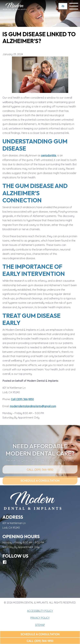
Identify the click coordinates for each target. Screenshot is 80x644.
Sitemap (40, 625)
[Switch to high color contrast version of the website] (63, 6)
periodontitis (49, 155)
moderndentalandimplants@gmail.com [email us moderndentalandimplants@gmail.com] (33, 406)
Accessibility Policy (40, 611)
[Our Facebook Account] (5, 562)
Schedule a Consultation (40, 634)
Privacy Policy (40, 618)
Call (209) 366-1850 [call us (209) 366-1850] (40, 641)
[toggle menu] (74, 6)
